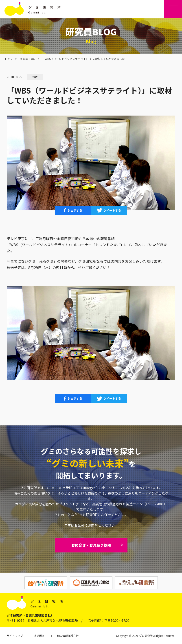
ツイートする (112, 210)
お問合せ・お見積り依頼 (91, 545)
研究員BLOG (27, 59)
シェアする (75, 210)
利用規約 (40, 636)
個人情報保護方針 (68, 636)
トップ (9, 59)
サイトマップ (15, 636)
